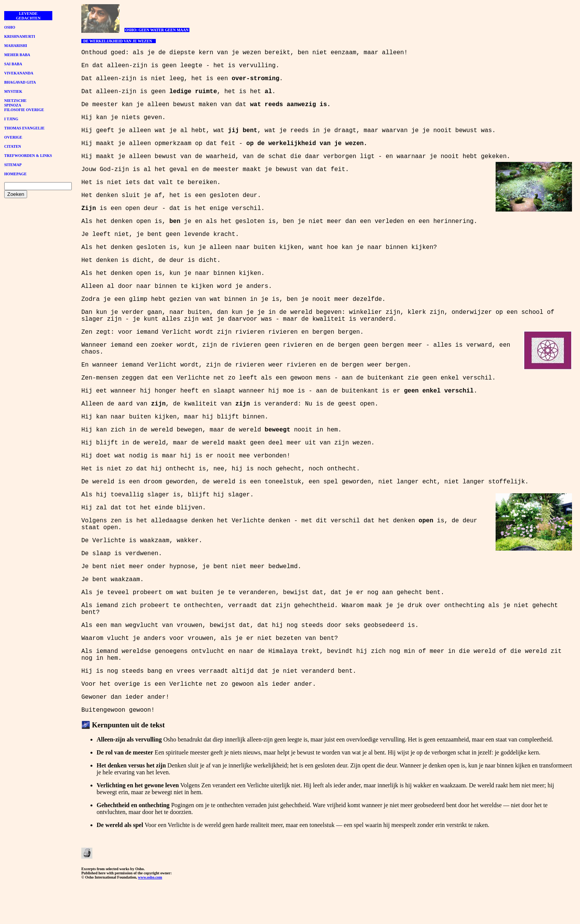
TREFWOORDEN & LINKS (28, 156)
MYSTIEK (13, 91)
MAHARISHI (16, 46)
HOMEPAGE (15, 174)
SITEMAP (13, 165)
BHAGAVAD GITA (20, 82)
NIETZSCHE (15, 101)
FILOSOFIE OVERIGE (24, 110)
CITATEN (13, 146)
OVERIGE (13, 137)
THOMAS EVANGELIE (24, 128)
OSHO (10, 27)
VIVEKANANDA (19, 73)
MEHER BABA (17, 55)
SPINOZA (13, 105)
